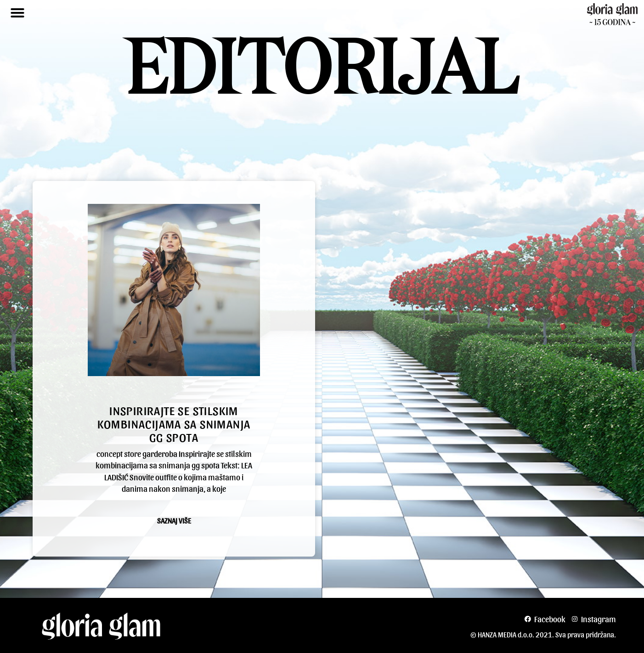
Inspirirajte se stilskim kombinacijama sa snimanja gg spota (174, 423)
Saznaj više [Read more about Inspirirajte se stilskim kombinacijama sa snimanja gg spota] (174, 521)
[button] (17, 13)
